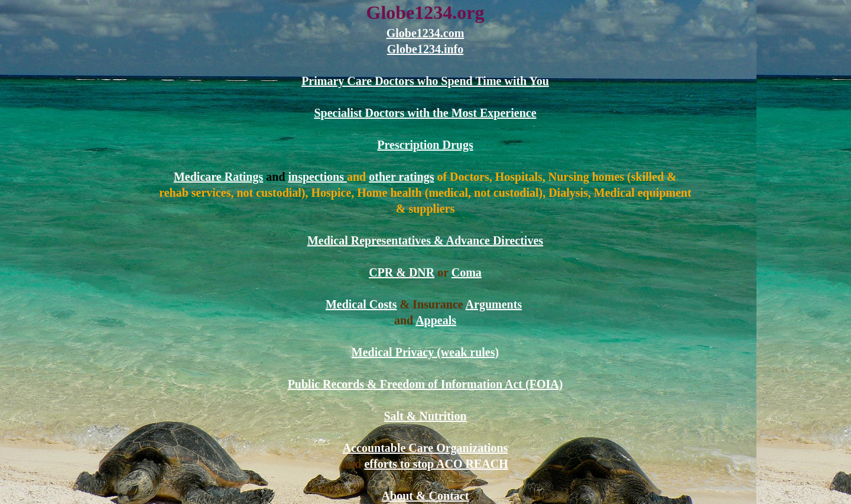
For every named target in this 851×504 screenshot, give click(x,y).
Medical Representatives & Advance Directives (425, 240)
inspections (318, 177)
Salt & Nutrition (425, 416)
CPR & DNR (402, 272)
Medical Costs (361, 304)
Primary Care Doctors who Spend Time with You (425, 81)
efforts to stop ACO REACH (436, 464)
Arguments (494, 304)
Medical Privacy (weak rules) (425, 352)
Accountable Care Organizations (425, 448)
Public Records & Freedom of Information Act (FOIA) (425, 384)
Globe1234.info (425, 49)
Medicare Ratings (218, 177)
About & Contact (425, 496)
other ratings (401, 177)
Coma (467, 272)
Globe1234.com (425, 33)
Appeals (436, 320)
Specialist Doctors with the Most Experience (425, 113)
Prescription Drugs (425, 145)
